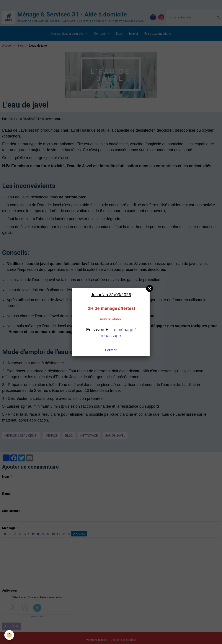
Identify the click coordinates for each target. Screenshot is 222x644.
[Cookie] (9, 635)
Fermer (111, 350)
